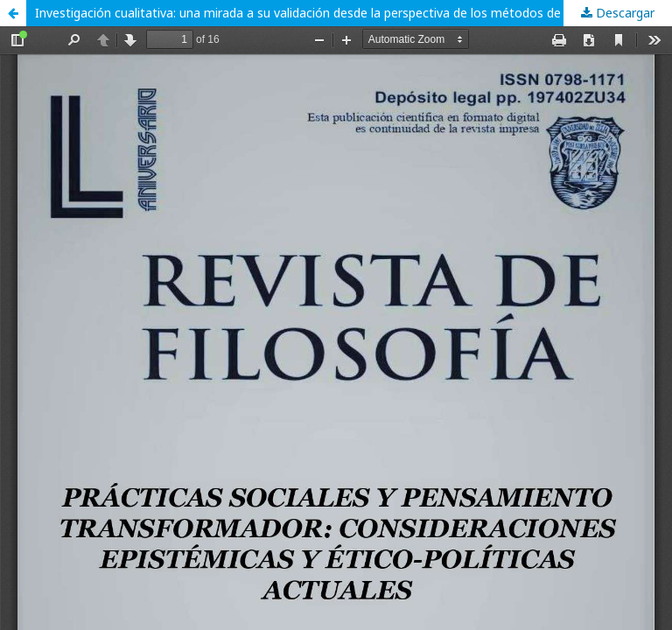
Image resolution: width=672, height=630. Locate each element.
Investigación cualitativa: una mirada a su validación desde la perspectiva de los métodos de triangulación (336, 13)
